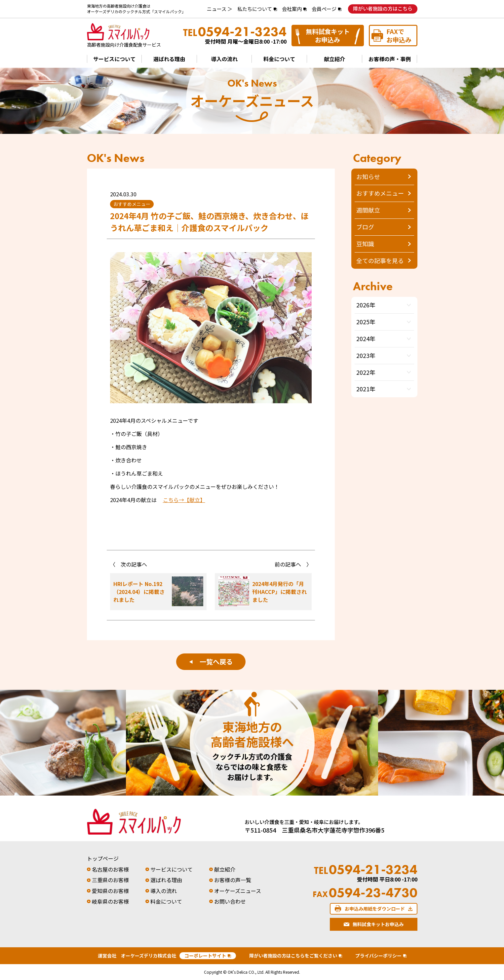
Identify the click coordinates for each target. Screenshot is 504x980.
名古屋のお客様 (110, 869)
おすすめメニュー (380, 193)
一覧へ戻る (211, 662)
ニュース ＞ (220, 9)
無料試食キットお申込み (328, 35)
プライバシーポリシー (378, 956)
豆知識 (365, 244)
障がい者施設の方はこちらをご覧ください (293, 956)
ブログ (365, 227)
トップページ (103, 858)
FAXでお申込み (399, 35)
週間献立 (368, 210)
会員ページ (324, 9)
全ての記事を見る (380, 260)
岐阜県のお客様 (110, 901)
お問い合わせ (230, 901)
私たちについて (255, 9)
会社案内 (292, 9)
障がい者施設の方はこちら (383, 8)
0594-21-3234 (235, 32)
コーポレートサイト (205, 956)
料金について (279, 59)
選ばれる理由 (169, 59)
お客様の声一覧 (233, 880)
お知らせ (368, 176)
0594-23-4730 (365, 893)
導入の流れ (224, 59)
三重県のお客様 (110, 880)
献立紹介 (334, 59)
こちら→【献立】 (184, 500)
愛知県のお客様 (110, 891)
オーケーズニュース (238, 891)
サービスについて (114, 59)
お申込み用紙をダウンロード (375, 909)
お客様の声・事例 (390, 59)
